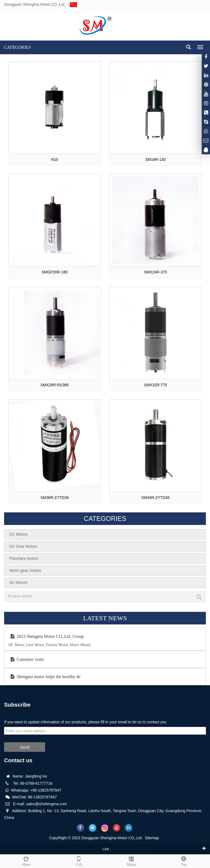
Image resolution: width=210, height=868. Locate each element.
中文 (77, 4)
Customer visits (26, 659)
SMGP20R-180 (55, 272)
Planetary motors (24, 558)
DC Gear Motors (23, 546)
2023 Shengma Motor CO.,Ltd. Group (46, 636)
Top (184, 861)
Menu (131, 861)
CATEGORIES (17, 47)
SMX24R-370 (155, 272)
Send (24, 747)
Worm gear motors (25, 570)
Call (79, 861)
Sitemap (152, 838)
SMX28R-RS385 (55, 385)
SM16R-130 (155, 159)
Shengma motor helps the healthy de (44, 677)
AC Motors (18, 583)
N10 (55, 159)
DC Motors (18, 534)
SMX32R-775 (155, 385)
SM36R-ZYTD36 (55, 498)
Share (26, 861)
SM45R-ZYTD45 (155, 498)
